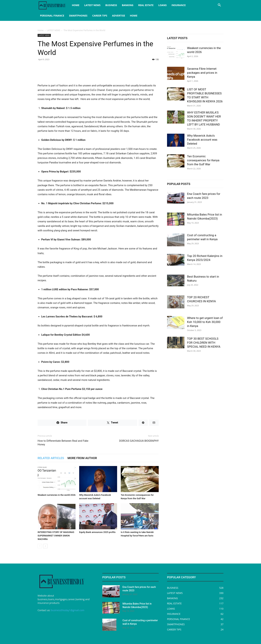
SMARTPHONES (78, 16)
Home (41, 30)
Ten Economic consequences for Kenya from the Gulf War (203, 160)
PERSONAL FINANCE (52, 16)
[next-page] (45, 546)
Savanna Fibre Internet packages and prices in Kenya (202, 73)
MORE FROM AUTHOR (82, 458)
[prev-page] (40, 546)
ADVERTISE (119, 16)
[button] (219, 5)
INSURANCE (179, 5)
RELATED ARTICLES (51, 458)
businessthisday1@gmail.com (68, 610)
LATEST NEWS (92, 5)
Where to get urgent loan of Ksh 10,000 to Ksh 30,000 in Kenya (205, 322)
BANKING (128, 5)
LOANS (163, 5)
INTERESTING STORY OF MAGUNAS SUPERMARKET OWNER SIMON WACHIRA (56, 536)
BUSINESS (111, 5)
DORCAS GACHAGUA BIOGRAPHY (139, 441)
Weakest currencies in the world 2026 (57, 495)
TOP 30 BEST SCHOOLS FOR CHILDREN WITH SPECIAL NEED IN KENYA (204, 343)
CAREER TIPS (100, 16)
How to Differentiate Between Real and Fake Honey (63, 443)
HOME (76, 5)
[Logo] (54, 5)
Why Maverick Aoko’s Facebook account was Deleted (202, 140)
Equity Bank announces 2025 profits (97, 532)
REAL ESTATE (146, 5)
